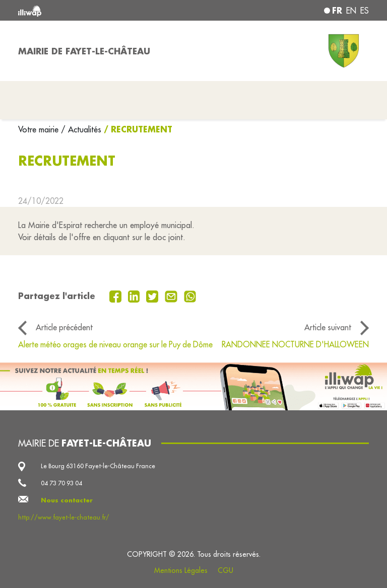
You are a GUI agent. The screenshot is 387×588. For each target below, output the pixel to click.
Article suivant (328, 327)
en (351, 11)
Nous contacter (67, 500)
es (365, 11)
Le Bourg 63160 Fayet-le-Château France (98, 466)
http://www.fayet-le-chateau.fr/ (64, 517)
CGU (225, 570)
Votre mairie (40, 129)
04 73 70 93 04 (61, 483)
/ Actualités (81, 129)
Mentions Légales (181, 570)
